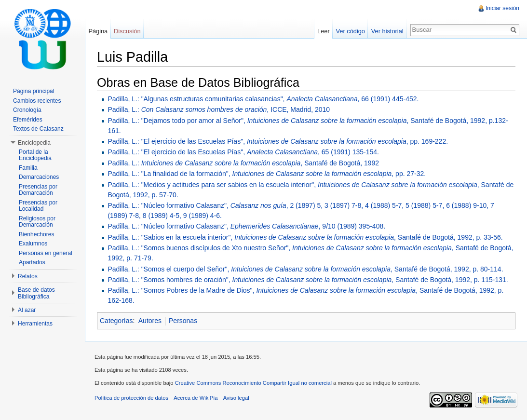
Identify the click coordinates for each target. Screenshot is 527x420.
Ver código (350, 31)
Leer (324, 31)
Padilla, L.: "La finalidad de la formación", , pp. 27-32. (267, 174)
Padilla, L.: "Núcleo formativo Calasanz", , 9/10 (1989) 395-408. (246, 226)
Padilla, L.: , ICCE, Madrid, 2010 (219, 109)
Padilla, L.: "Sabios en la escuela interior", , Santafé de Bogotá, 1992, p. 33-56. (305, 237)
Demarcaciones (39, 177)
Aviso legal (236, 398)
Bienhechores (36, 234)
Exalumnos (33, 244)
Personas (183, 321)
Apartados (32, 262)
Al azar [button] (27, 310)
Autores (150, 321)
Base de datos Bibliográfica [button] (36, 293)
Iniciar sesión (502, 8)
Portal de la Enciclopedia (35, 155)
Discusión (127, 31)
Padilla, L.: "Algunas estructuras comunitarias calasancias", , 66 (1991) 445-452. (263, 99)
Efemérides (28, 120)
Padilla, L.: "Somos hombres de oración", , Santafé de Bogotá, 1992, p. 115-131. (308, 280)
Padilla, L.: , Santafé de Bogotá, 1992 (243, 163)
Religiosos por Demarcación (37, 222)
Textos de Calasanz (38, 129)
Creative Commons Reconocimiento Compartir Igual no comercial (253, 383)
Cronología (27, 110)
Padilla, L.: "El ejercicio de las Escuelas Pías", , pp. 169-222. (278, 141)
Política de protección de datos (131, 398)
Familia (28, 168)
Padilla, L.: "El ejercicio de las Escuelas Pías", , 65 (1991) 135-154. (243, 152)
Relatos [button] (28, 276)
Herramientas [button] (35, 324)
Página (98, 31)
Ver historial (387, 31)
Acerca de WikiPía (196, 398)
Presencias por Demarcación (38, 190)
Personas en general (46, 253)
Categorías (116, 321)
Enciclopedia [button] (34, 143)
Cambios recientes (37, 101)
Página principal (34, 91)
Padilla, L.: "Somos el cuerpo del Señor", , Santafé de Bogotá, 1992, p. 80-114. (305, 269)
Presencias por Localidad (38, 206)
